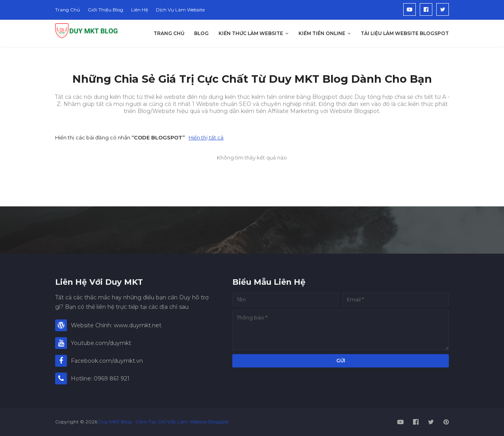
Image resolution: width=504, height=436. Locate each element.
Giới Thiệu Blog (106, 10)
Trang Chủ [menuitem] (169, 33)
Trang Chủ (68, 10)
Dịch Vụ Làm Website (180, 10)
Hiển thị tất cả (206, 137)
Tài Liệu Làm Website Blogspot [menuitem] (405, 33)
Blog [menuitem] (201, 33)
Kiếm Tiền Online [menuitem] (322, 33)
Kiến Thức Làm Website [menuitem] (251, 33)
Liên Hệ (140, 10)
